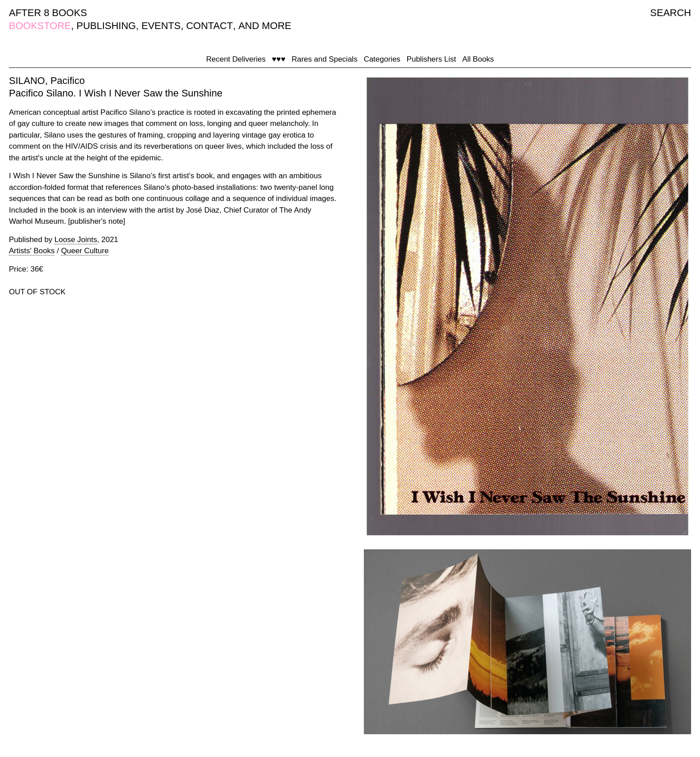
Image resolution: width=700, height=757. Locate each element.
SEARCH (671, 13)
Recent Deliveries (236, 59)
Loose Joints (76, 240)
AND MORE (265, 26)
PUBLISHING (106, 26)
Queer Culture (85, 251)
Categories (382, 59)
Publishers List (431, 59)
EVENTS (161, 26)
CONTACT (210, 26)
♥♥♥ (279, 59)
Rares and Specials (324, 59)
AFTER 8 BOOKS (48, 13)
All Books (478, 59)
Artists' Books (32, 251)
